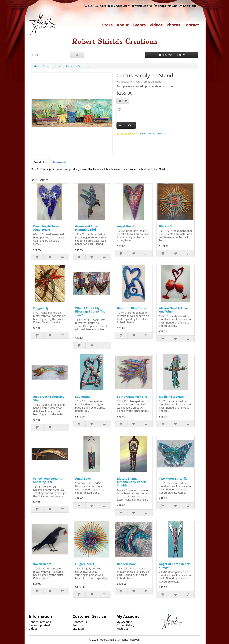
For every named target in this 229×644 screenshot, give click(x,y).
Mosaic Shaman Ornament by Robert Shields (132, 482)
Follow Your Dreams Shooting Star (48, 480)
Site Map (78, 629)
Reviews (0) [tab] (59, 162)
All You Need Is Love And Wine (173, 310)
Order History (125, 625)
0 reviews (141, 133)
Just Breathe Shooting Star (49, 398)
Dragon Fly (41, 308)
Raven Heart (42, 564)
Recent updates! (39, 625)
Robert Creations (40, 622)
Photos (173, 25)
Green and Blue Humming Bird (86, 228)
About (123, 25)
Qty (119, 109)
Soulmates (83, 397)
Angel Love (83, 479)
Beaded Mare (127, 564)
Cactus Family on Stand (71, 66)
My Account (124, 622)
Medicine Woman (171, 397)
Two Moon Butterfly (173, 479)
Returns (78, 625)
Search (47, 66)
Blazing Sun (167, 226)
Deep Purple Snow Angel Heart (46, 228)
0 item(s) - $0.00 (170, 55)
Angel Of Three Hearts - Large (175, 566)
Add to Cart (126, 125)
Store (107, 25)
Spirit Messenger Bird (132, 397)
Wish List (122, 629)
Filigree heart (85, 564)
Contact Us (80, 622)
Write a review (157, 133)
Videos (156, 25)
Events (139, 25)
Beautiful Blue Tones (132, 308)
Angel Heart (126, 226)
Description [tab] (40, 162)
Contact (191, 25)
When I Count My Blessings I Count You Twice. (90, 311)
